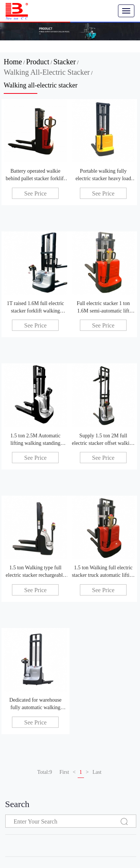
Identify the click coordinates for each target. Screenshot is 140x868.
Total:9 (45, 772)
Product (38, 62)
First (64, 772)
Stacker (65, 62)
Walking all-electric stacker (47, 72)
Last (97, 772)
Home (13, 62)
